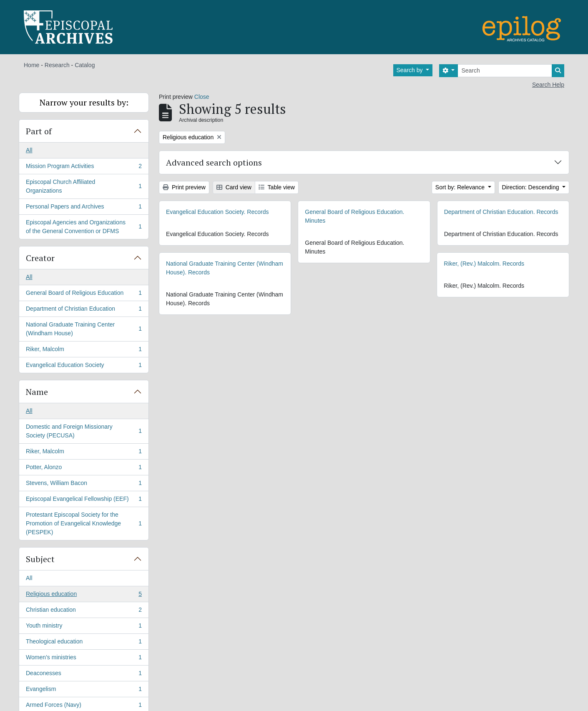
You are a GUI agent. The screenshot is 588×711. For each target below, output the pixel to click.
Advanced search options (214, 162)
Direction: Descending (531, 187)
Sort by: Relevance (461, 187)
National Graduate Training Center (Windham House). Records (225, 268)
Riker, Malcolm (84, 351)
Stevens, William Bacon (84, 485)
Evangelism (84, 691)
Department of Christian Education (84, 310)
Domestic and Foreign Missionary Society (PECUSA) (84, 431)
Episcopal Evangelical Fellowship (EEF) (84, 500)
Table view (277, 187)
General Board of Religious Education (84, 294)
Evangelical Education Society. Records (217, 212)
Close (202, 97)
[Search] (505, 71)
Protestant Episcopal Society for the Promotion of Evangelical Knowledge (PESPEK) (84, 523)
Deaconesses (84, 675)
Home (31, 65)
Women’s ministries (84, 659)
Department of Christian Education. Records (501, 212)
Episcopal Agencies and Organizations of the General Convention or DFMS (84, 227)
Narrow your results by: (84, 102)
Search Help (548, 85)
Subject (40, 559)
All (29, 150)
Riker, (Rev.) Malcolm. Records (466, 264)
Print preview (184, 187)
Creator (40, 258)
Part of (39, 131)
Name (37, 392)
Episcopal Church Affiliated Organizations (84, 186)
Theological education (84, 643)
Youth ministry (84, 627)
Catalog (85, 65)
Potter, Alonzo (84, 469)
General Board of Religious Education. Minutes (354, 216)
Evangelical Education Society (84, 367)
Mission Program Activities (84, 168)
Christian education (84, 611)
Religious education (84, 595)
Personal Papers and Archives (84, 208)
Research (57, 65)
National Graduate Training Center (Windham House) (84, 329)
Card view (234, 187)
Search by (411, 70)
